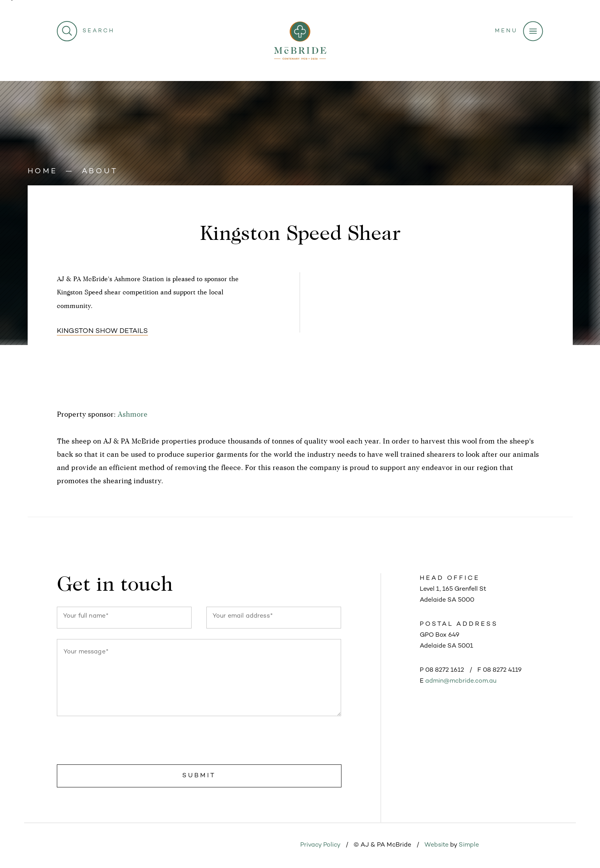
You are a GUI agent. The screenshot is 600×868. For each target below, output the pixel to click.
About (100, 172)
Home (43, 172)
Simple (469, 845)
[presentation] (116, 742)
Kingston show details (102, 331)
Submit (199, 776)
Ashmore (133, 414)
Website (436, 845)
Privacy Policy (320, 845)
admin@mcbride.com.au (461, 681)
